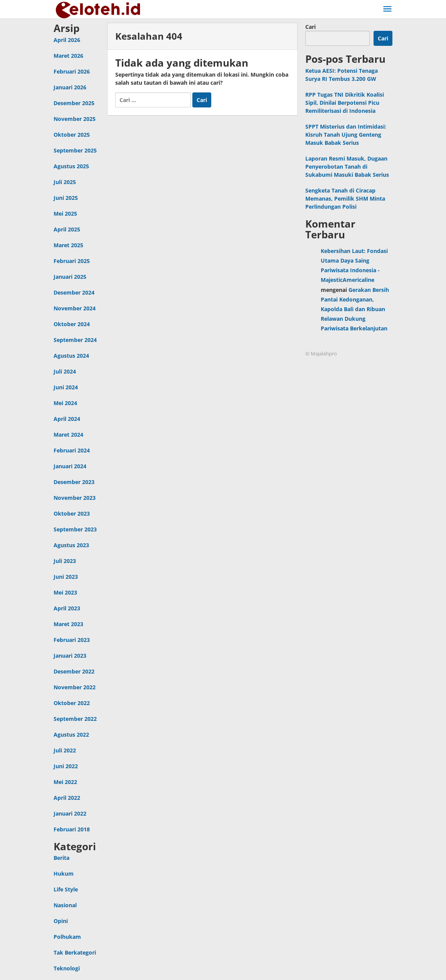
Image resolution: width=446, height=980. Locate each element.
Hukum (64, 874)
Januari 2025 (70, 277)
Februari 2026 (72, 71)
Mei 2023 (65, 592)
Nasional (65, 905)
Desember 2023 (74, 482)
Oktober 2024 (72, 324)
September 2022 (75, 719)
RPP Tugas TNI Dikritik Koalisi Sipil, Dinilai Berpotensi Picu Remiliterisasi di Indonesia (345, 103)
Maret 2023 (68, 624)
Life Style (66, 889)
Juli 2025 (65, 182)
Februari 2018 (72, 829)
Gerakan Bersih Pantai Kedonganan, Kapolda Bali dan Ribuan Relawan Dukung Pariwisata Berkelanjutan (355, 309)
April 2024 (67, 419)
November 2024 (75, 308)
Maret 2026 (68, 56)
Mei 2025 (65, 214)
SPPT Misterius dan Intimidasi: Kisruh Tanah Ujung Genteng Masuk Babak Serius (346, 135)
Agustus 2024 (71, 356)
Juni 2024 (66, 387)
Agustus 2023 (71, 545)
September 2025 (75, 150)
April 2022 (67, 798)
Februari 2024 (72, 450)
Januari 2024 (70, 466)
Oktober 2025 (72, 135)
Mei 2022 (65, 782)
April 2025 (67, 229)
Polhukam (67, 937)
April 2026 (67, 40)
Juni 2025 (66, 198)
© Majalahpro (321, 353)
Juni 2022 (66, 766)
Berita (61, 858)
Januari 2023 (70, 656)
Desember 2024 (74, 292)
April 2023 (67, 608)
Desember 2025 (74, 103)
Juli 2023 (65, 561)
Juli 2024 (65, 371)
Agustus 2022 (71, 735)
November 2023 (75, 498)
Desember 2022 (74, 671)
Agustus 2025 (71, 166)
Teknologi (67, 968)
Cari (311, 27)
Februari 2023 (72, 640)
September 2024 (75, 340)
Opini (61, 921)
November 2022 (75, 687)
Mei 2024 (65, 403)
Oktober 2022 (72, 703)
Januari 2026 (70, 87)
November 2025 (75, 119)
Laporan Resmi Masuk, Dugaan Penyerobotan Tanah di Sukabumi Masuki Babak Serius (347, 167)
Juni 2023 (66, 577)
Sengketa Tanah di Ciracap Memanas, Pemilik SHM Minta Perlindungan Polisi (345, 199)
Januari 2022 (70, 813)
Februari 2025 (72, 261)
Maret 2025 (68, 245)
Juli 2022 (65, 750)
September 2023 (75, 529)
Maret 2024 (68, 435)
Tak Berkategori (75, 952)
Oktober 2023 (72, 513)
